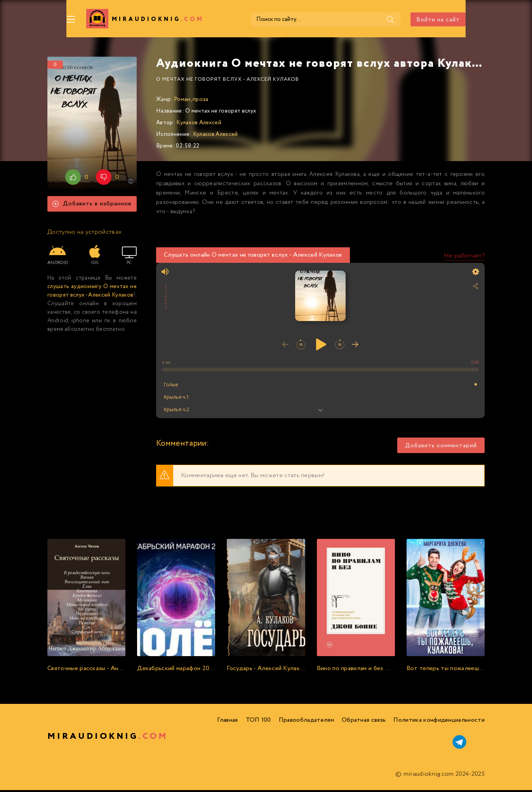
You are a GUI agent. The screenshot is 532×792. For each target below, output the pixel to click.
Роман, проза (191, 101)
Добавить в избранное (92, 206)
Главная (227, 722)
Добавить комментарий (441, 447)
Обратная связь (364, 722)
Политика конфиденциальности (439, 722)
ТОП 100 (258, 722)
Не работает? (464, 258)
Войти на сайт (457, 20)
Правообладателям (306, 722)
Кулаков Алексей (199, 125)
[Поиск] (382, 19)
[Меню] (52, 19)
